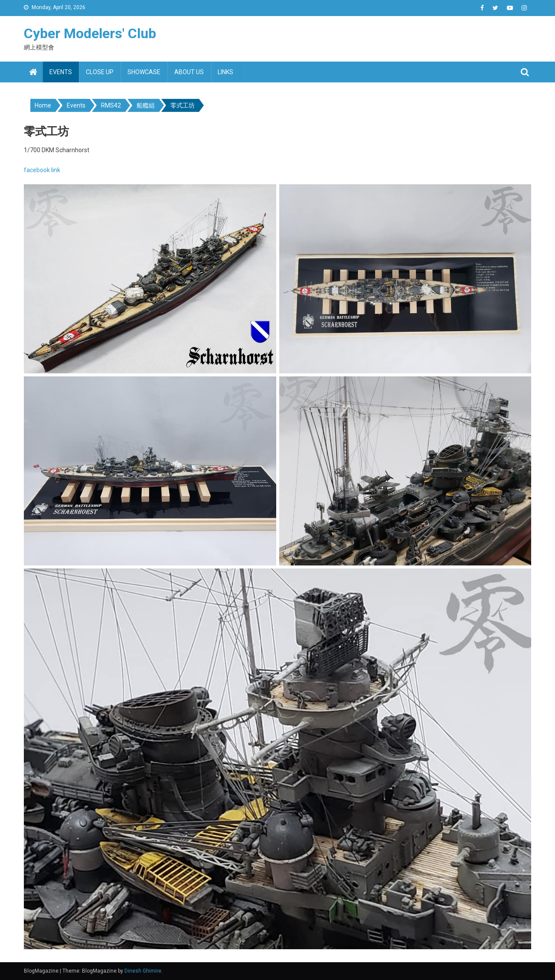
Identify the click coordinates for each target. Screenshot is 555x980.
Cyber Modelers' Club (90, 33)
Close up (100, 72)
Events (61, 72)
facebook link (42, 170)
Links (225, 72)
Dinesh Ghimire (143, 971)
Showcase (144, 72)
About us (189, 72)
